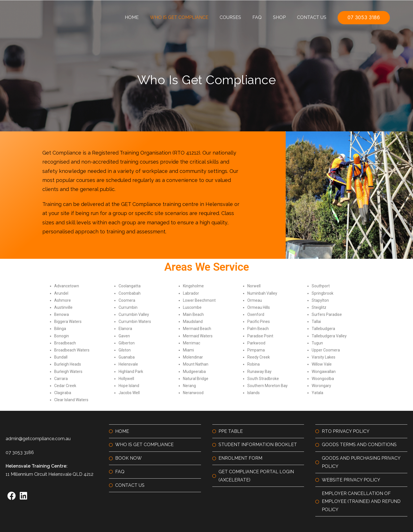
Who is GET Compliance (179, 17)
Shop (279, 17)
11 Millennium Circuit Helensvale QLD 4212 (50, 489)
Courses (230, 17)
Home (132, 17)
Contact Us (312, 17)
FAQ (257, 17)
